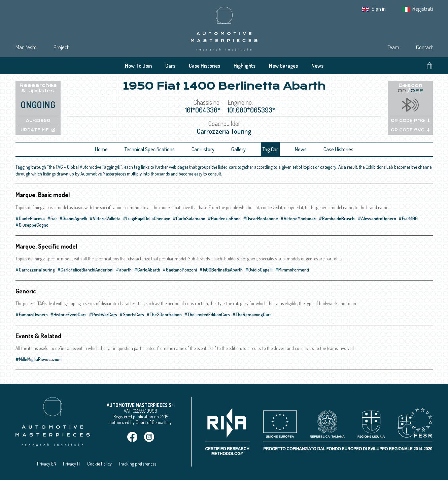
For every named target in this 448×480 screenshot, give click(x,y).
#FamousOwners (32, 314)
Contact (424, 47)
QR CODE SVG (410, 130)
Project (61, 47)
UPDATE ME (38, 130)
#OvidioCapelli (259, 270)
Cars (170, 66)
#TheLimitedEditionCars (207, 314)
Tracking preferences (137, 464)
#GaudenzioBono (224, 218)
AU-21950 (38, 121)
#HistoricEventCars (68, 314)
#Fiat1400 (408, 218)
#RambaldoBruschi (337, 218)
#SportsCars (132, 314)
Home (101, 149)
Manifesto (26, 47)
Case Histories (204, 66)
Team (393, 47)
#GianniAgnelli (73, 218)
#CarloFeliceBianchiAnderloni (85, 270)
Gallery (238, 149)
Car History (203, 149)
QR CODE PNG (410, 121)
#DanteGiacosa (30, 218)
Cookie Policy (99, 464)
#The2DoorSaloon (164, 314)
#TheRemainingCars (252, 314)
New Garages (283, 66)
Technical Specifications (150, 149)
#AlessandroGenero (377, 218)
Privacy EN (47, 464)
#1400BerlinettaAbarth (221, 270)
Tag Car (270, 149)
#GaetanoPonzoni (180, 270)
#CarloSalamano (189, 218)
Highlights (245, 66)
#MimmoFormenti (292, 270)
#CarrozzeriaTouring (35, 270)
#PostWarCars (103, 314)
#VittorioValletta (105, 218)
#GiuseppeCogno (32, 225)
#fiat (52, 218)
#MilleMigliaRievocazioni (39, 359)
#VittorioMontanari (298, 218)
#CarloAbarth (147, 270)
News (317, 66)
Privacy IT (72, 464)
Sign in (379, 9)
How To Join (138, 66)
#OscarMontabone (261, 218)
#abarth (124, 270)
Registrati (423, 9)
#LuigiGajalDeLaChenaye (147, 218)
